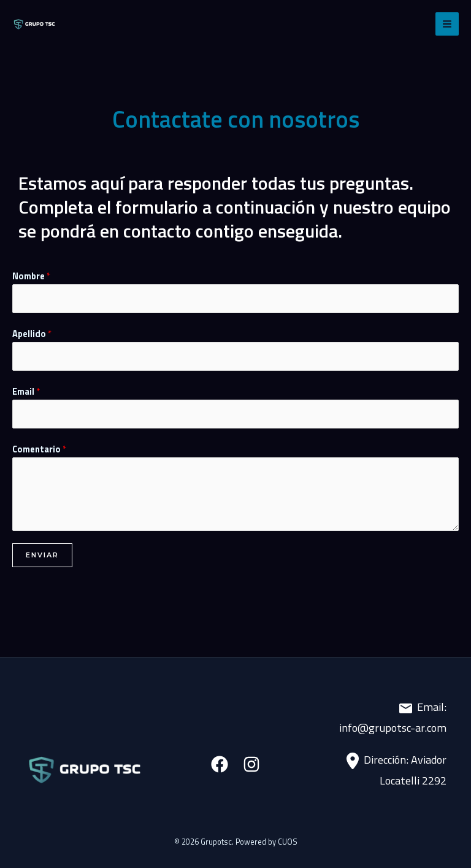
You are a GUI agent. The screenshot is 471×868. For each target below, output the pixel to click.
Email (26, 391)
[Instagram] (251, 764)
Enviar (42, 555)
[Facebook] (220, 764)
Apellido (32, 334)
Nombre (31, 276)
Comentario (39, 449)
